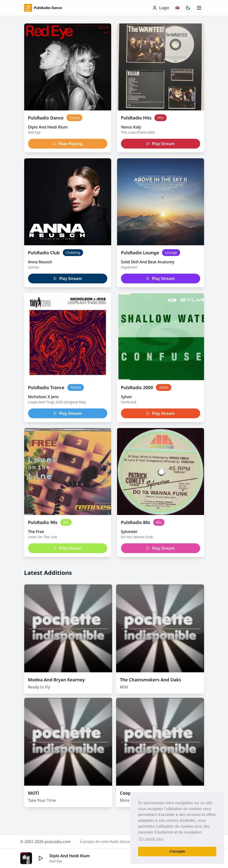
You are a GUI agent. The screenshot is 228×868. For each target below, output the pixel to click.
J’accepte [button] (177, 851)
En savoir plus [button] (151, 839)
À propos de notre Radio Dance (105, 841)
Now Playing (68, 144)
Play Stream (160, 144)
